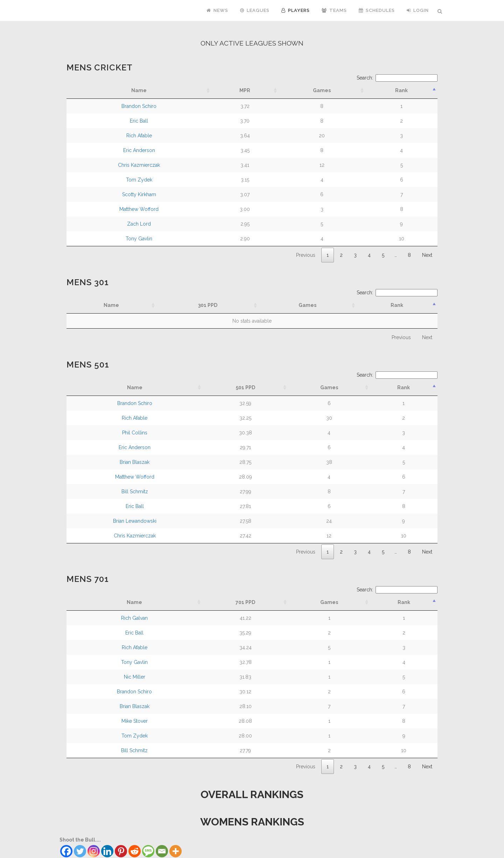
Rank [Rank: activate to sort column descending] (397, 305)
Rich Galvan (134, 618)
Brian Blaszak (135, 462)
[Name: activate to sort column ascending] (139, 91)
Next (427, 255)
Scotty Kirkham (139, 194)
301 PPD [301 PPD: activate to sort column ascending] (208, 305)
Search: (397, 78)
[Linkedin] (107, 851)
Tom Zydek (139, 180)
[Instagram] (94, 851)
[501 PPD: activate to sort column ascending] (245, 388)
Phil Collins (135, 433)
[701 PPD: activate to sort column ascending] (245, 602)
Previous (306, 255)
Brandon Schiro (139, 106)
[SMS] (148, 851)
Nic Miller (135, 677)
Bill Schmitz (135, 492)
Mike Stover (135, 721)
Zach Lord (139, 224)
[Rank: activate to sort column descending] (401, 91)
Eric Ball (139, 121)
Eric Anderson (139, 150)
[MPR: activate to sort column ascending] (245, 91)
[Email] (162, 851)
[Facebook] (66, 851)
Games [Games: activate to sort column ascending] (307, 305)
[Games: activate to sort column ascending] (322, 91)
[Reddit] (135, 851)
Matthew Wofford (139, 209)
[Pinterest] (121, 851)
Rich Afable (139, 136)
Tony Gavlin (139, 239)
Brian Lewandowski (135, 521)
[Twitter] (80, 851)
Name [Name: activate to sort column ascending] (111, 305)
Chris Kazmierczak (139, 165)
